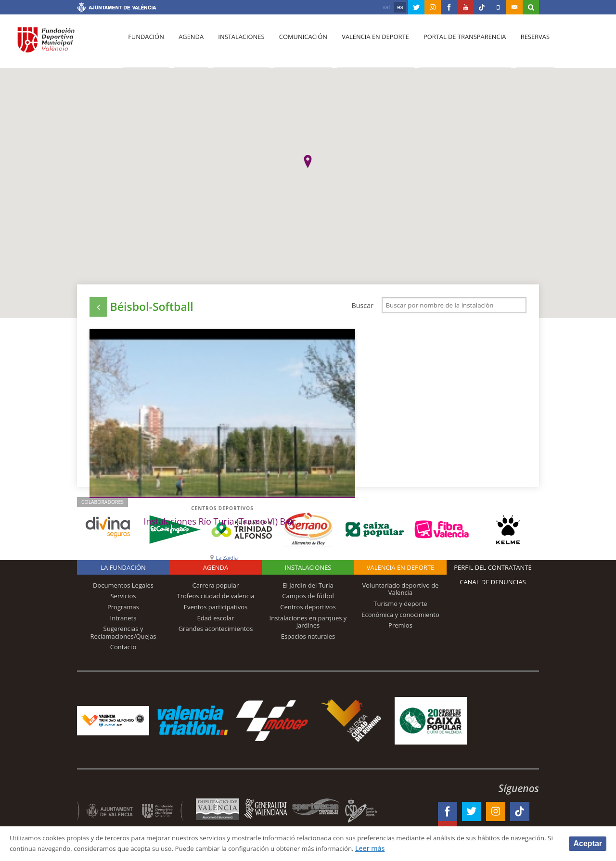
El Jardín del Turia (308, 589)
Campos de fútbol (308, 599)
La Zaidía (145, 463)
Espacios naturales (308, 640)
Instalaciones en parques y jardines (308, 625)
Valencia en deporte (368, 44)
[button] (308, 161)
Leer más (446, 848)
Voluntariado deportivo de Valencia (401, 592)
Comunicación (297, 44)
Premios (400, 629)
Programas (123, 610)
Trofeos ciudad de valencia (216, 599)
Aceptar (588, 843)
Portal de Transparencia (456, 44)
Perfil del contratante (493, 571)
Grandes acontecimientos (216, 632)
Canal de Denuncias (493, 585)
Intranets (123, 621)
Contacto (123, 650)
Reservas (524, 44)
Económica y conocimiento (400, 618)
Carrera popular (216, 589)
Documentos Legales (123, 589)
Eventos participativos (216, 610)
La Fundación (123, 571)
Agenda (188, 44)
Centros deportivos (140, 408)
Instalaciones (237, 44)
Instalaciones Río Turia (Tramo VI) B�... (141, 432)
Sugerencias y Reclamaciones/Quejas (123, 636)
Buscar (362, 305)
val (386, 7)
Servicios (123, 599)
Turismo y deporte (400, 607)
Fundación (145, 44)
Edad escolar (215, 621)
